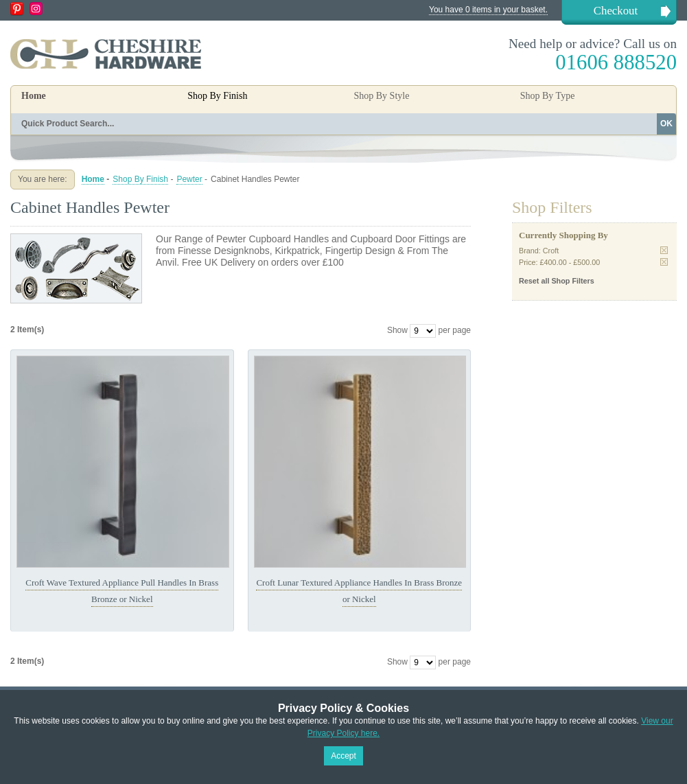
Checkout (616, 11)
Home (34, 96)
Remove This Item (664, 250)
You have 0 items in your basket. (488, 10)
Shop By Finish (140, 179)
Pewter (189, 179)
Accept (343, 756)
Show (397, 330)
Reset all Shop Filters (557, 281)
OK (666, 124)
